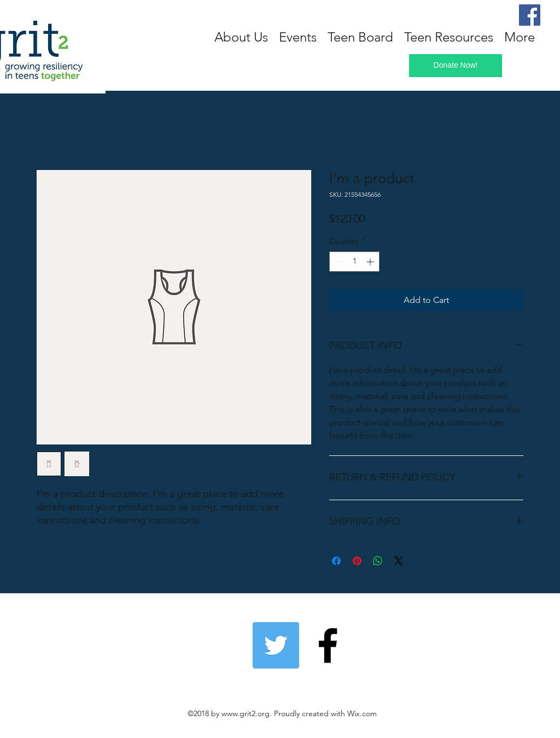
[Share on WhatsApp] (378, 561)
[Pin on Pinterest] (357, 561)
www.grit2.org (246, 713)
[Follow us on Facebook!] (328, 645)
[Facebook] (530, 15)
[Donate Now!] (456, 66)
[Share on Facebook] (336, 561)
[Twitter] (276, 645)
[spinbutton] (354, 262)
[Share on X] (399, 561)
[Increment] (371, 262)
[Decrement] (338, 262)
